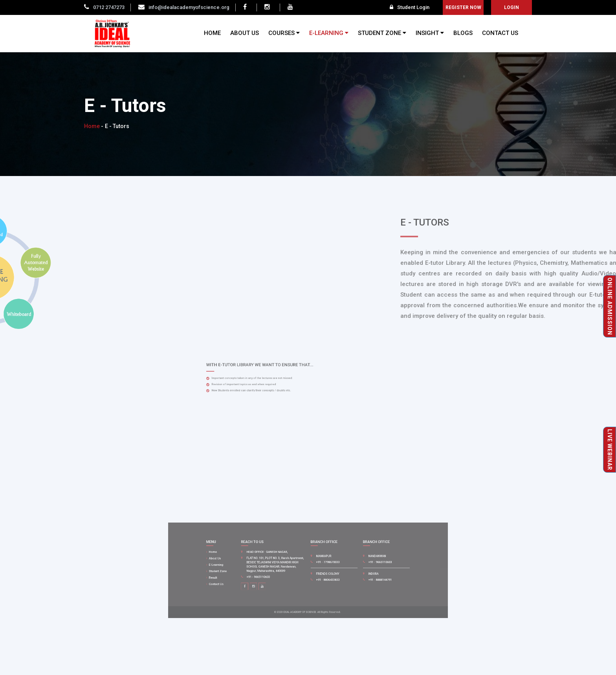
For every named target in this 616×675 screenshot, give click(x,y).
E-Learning (244, 566)
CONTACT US (500, 33)
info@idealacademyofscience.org (189, 7)
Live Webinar (610, 450)
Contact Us (244, 580)
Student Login (410, 7)
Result (242, 575)
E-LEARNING (329, 33)
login (511, 7)
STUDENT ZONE (382, 33)
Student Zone (245, 571)
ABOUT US (245, 33)
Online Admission (610, 306)
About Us (243, 562)
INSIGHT (430, 33)
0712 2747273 (109, 7)
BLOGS (463, 33)
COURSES (284, 33)
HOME (212, 33)
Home (92, 126)
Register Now (463, 7)
